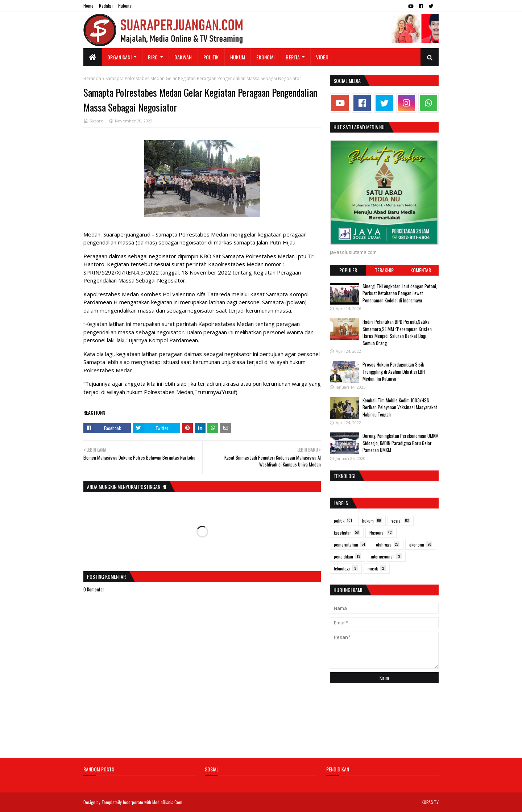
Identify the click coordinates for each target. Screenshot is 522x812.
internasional (386, 556)
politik (343, 521)
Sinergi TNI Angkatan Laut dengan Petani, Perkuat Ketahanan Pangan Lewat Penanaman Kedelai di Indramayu (400, 293)
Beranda (92, 78)
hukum (372, 521)
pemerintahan (350, 545)
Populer (348, 270)
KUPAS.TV (430, 802)
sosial (401, 521)
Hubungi (125, 6)
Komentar (421, 270)
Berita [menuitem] (293, 57)
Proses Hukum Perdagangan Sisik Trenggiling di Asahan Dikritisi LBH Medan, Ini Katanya (394, 371)
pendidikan (347, 556)
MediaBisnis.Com (167, 802)
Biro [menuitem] (153, 57)
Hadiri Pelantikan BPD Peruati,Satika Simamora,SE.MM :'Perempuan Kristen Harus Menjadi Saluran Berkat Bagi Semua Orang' (397, 332)
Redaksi (106, 6)
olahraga (388, 545)
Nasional (381, 533)
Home (88, 6)
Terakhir (384, 270)
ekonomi (421, 545)
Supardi (97, 121)
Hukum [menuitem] (238, 57)
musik (377, 568)
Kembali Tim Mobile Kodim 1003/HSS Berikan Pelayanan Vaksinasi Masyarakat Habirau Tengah (400, 407)
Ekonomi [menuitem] (265, 57)
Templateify (112, 802)
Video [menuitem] (322, 57)
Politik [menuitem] (211, 57)
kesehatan (347, 533)
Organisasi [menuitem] (119, 57)
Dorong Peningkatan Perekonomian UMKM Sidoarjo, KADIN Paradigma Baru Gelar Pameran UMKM (401, 443)
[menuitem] (93, 57)
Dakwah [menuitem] (183, 57)
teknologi (346, 568)
